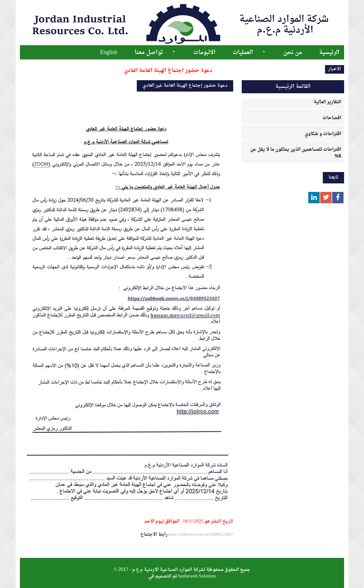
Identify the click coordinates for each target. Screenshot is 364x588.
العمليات (243, 53)
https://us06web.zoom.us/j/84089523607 (200, 534)
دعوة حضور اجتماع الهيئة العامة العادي (168, 71)
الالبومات (204, 53)
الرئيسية (329, 53)
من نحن (293, 53)
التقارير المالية (327, 102)
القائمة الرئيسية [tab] (293, 87)
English (109, 53)
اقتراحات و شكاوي (323, 134)
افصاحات (332, 118)
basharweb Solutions (197, 576)
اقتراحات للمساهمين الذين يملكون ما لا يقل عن (296, 152)
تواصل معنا (149, 53)
